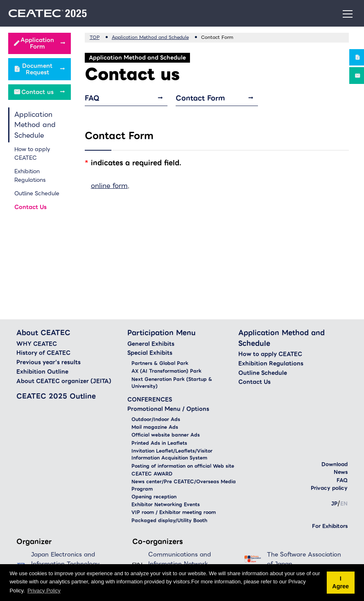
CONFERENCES (150, 400)
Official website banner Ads (166, 435)
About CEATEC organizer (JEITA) (64, 381)
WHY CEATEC (37, 344)
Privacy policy (329, 488)
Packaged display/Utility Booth (169, 521)
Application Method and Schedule (35, 125)
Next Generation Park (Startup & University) (172, 383)
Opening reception (154, 497)
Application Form (37, 43)
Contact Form (200, 98)
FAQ (92, 98)
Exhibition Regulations (30, 176)
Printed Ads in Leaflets (159, 443)
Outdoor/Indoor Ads (156, 419)
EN (344, 503)
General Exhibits (151, 344)
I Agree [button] (340, 583)
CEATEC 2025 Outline (56, 396)
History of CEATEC (43, 353)
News (341, 472)
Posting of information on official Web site (183, 466)
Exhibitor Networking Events (166, 505)
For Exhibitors (330, 526)
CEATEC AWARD (152, 474)
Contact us (37, 92)
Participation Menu (162, 333)
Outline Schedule (37, 193)
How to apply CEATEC (32, 154)
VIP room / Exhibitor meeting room (174, 512)
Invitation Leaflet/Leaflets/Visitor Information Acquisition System (172, 455)
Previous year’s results (49, 362)
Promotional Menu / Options (168, 409)
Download (335, 464)
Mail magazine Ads (155, 427)
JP (334, 503)
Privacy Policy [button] (44, 591)
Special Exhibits (150, 353)
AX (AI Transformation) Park (166, 371)
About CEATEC (43, 333)
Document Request (37, 69)
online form (109, 186)
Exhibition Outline (42, 372)
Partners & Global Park (160, 363)
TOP (95, 37)
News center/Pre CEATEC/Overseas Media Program (184, 485)
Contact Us (31, 207)
